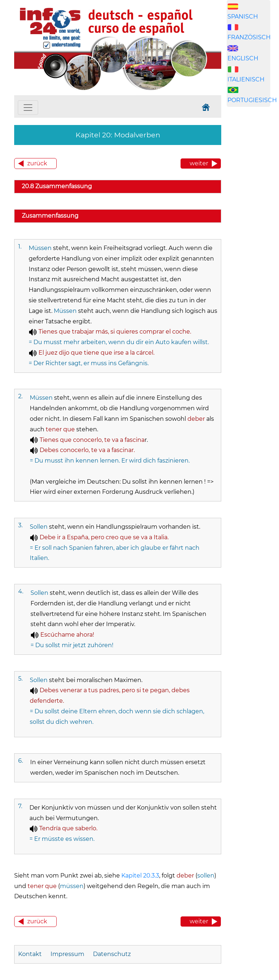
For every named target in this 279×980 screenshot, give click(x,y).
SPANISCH (243, 17)
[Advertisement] (253, 237)
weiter (199, 163)
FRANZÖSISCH (249, 37)
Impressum (67, 954)
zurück (37, 163)
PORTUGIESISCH (252, 100)
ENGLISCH (243, 58)
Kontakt (31, 954)
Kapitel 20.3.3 (140, 876)
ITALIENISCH (246, 79)
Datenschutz (112, 954)
